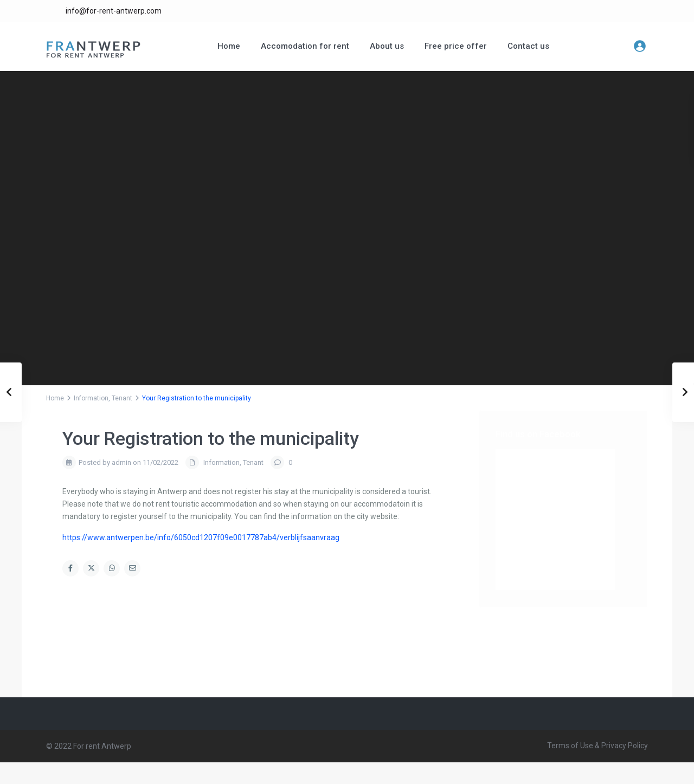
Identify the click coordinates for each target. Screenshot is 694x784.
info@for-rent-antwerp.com (114, 11)
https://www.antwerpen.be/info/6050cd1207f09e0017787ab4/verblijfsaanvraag (201, 537)
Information (91, 398)
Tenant (122, 398)
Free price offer (456, 46)
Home (229, 46)
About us (387, 46)
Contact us (528, 46)
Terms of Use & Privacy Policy (597, 746)
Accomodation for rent (305, 46)
